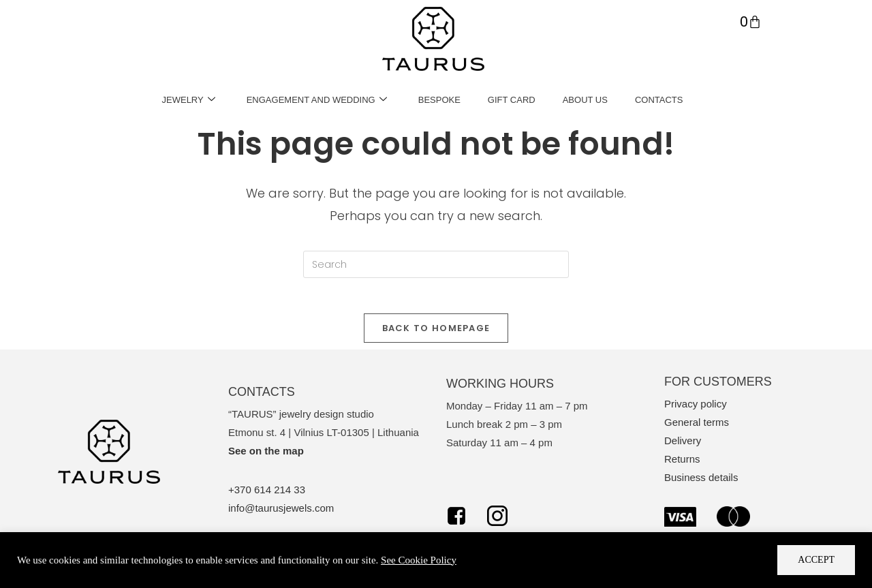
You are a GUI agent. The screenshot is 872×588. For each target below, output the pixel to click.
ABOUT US (585, 100)
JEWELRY (189, 100)
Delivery (683, 447)
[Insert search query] (436, 264)
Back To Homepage (436, 334)
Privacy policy (696, 410)
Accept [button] (816, 560)
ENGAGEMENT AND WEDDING (317, 100)
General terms (697, 428)
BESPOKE (439, 100)
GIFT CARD (512, 100)
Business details (701, 483)
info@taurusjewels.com (281, 514)
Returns (682, 465)
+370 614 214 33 (267, 496)
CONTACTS (659, 100)
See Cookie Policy (419, 560)
